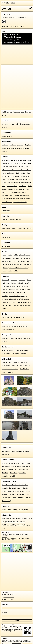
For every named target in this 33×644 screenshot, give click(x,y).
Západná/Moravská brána (16, 189)
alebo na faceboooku (9, 597)
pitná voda (5, 145)
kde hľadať (5, 604)
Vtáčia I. (28, 261)
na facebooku (14, 627)
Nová (8, 258)
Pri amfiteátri (20, 261)
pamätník (5, 296)
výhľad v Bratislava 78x (12, 522)
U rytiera (21, 145)
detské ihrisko (6, 211)
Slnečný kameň (24, 283)
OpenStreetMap (14, 106)
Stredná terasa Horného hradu (11, 160)
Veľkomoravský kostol (22, 195)
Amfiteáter (5, 299)
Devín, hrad (12, 167)
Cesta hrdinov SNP (8, 463)
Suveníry (12, 124)
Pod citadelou (24, 258)
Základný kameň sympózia (10, 289)
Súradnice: (5, 26)
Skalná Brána (27, 265)
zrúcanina (14, 280)
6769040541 (5, 536)
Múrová (4, 261)
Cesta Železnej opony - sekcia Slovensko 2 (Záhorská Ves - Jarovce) (16, 498)
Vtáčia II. (11, 261)
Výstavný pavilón (14, 220)
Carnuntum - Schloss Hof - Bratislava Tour (15, 485)
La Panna (5, 124)
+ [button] (4, 68)
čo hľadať (5, 612)
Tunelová (5, 265)
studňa (4, 163)
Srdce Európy (11, 302)
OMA (8, 3)
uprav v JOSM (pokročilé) (23, 534)
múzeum (4, 220)
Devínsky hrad (22, 510)
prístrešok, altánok (7, 195)
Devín (6, 115)
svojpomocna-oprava (17, 318)
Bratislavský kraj (7, 112)
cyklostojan (5, 318)
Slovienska (5, 451)
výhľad (13, 3)
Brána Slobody (12, 286)
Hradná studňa (20, 173)
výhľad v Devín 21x (8, 519)
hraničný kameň (25, 289)
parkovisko (5, 237)
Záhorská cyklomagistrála (16, 495)
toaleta (8, 228)
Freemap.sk (23, 106)
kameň (5, 268)
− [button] (4, 71)
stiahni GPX (5, 538)
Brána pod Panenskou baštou (19, 268)
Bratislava (16, 112)
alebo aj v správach (8, 600)
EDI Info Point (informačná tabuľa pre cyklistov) (16, 170)
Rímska (13, 451)
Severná (12, 265)
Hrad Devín (22, 186)
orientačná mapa (23, 167)
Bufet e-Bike (16, 148)
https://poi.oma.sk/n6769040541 (9, 107)
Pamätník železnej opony (17, 296)
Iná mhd (20, 366)
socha (4, 293)
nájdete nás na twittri (9, 594)
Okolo (4, 286)
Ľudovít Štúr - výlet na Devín (16, 293)
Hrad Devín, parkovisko (23, 199)
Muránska (5, 454)
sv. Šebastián (23, 286)
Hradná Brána (6, 136)
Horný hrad (26, 160)
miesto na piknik (12, 186)
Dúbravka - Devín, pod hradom (11, 488)
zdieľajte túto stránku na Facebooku (12, 627)
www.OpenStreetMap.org (22, 640)
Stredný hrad (14, 299)
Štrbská (4, 350)
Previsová (15, 258)
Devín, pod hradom (8, 199)
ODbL (21, 642)
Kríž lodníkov (6, 246)
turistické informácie (14, 163)
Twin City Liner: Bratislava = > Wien (13, 363)
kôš (3, 228)
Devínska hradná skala (9, 510)
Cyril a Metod (19, 350)
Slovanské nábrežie (8, 18)
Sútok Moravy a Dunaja (21, 176)
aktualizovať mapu (11, 534)
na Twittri (18, 628)
